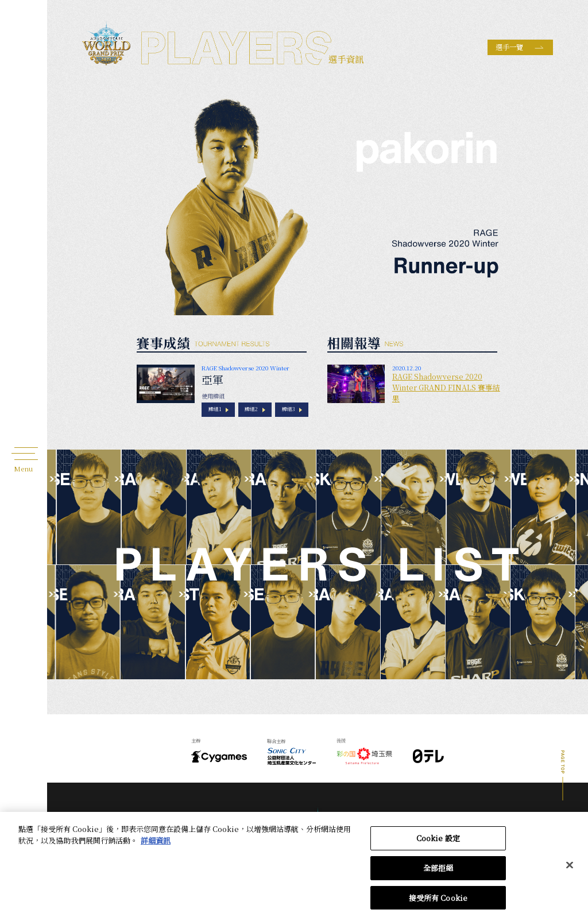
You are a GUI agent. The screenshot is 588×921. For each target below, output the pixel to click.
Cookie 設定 (438, 845)
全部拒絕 (438, 874)
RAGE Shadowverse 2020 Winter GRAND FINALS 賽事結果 (446, 388)
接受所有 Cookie (438, 904)
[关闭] (570, 872)
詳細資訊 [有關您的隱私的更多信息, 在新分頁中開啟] (156, 847)
